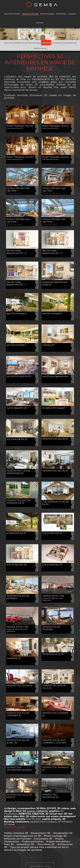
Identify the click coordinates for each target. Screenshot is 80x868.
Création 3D (9, 43)
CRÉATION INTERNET (12, 14)
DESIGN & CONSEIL (47, 14)
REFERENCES (61, 14)
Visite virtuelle (34, 43)
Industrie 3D (57, 43)
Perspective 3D (21, 43)
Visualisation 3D (69, 43)
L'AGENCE (72, 14)
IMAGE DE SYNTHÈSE (30, 14)
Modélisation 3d (40, 49)
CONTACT (40, 23)
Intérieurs (46, 43)
